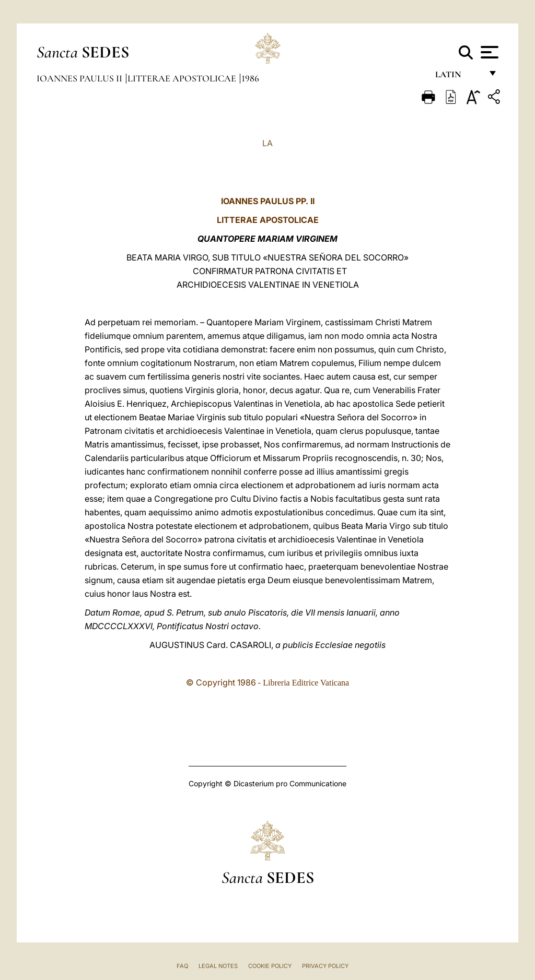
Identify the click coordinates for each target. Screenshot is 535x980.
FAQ (182, 966)
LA (267, 143)
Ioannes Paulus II (80, 78)
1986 (250, 78)
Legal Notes (218, 966)
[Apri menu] (488, 52)
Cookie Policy (270, 966)
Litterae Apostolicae (183, 78)
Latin (458, 77)
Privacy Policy (325, 966)
